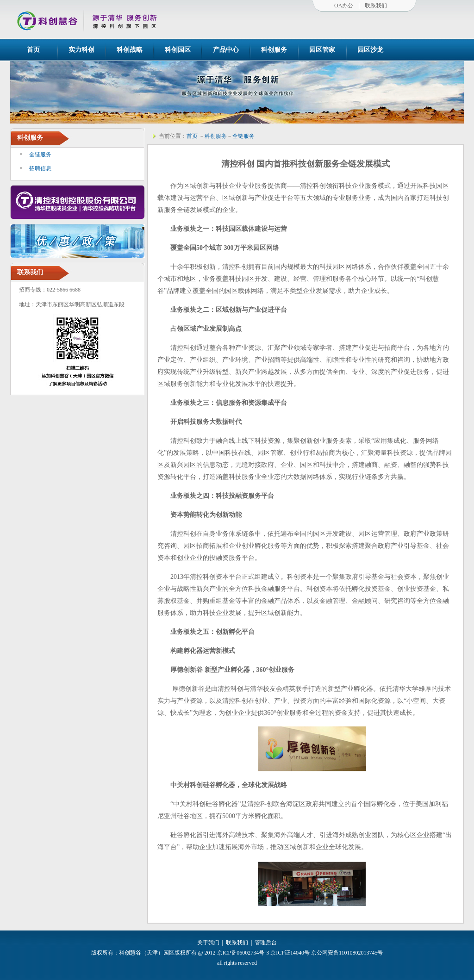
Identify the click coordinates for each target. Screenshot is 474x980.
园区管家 (322, 50)
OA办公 (344, 6)
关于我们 (208, 943)
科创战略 (130, 50)
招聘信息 (40, 168)
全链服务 (40, 155)
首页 (33, 50)
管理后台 (266, 943)
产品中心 (226, 50)
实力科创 (81, 50)
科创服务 (274, 50)
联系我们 (376, 6)
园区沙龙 (370, 50)
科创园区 (178, 50)
